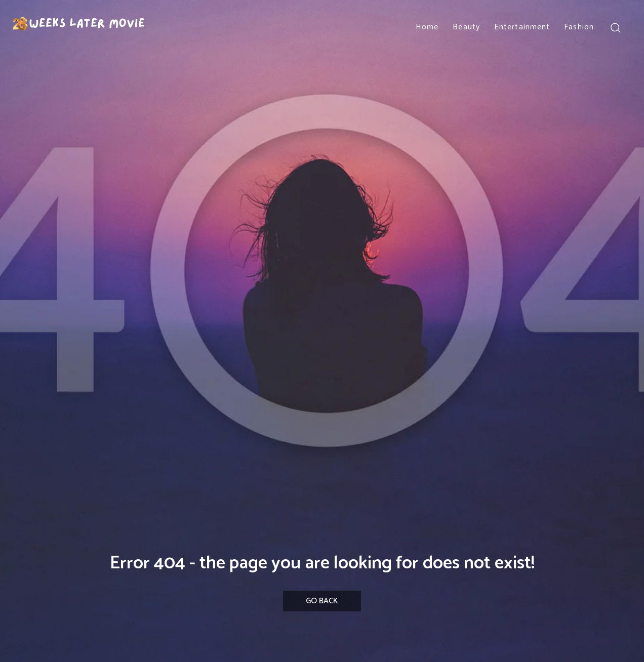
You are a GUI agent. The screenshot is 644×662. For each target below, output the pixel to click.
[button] (615, 27)
